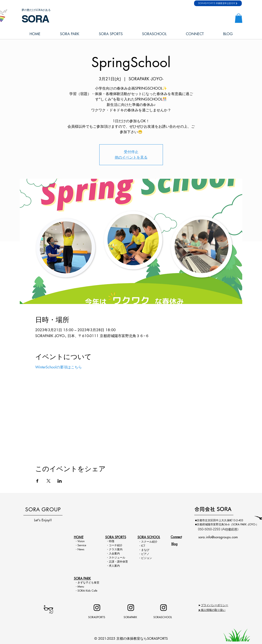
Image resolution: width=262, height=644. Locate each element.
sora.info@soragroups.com (218, 537)
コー (112, 545)
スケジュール (117, 557)
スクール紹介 (149, 542)
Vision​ (81, 541)
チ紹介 (118, 545)
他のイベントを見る (131, 157)
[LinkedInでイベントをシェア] (60, 481)
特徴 (112, 541)
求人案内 (114, 566)
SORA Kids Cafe (87, 591)
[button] (239, 18)
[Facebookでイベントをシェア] (37, 481)
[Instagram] (97, 608)
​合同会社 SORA (213, 509)
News (81, 549)
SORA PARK (82, 578)
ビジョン (147, 558)
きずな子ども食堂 (88, 582)
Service (82, 545)
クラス (113, 549)
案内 (120, 549)
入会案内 (114, 553)
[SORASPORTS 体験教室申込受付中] (218, 3)
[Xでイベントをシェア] (49, 481)
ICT (143, 546)
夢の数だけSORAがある (36, 10)
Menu (82, 586)
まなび (145, 550)
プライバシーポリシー (215, 605)
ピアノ (145, 554)
